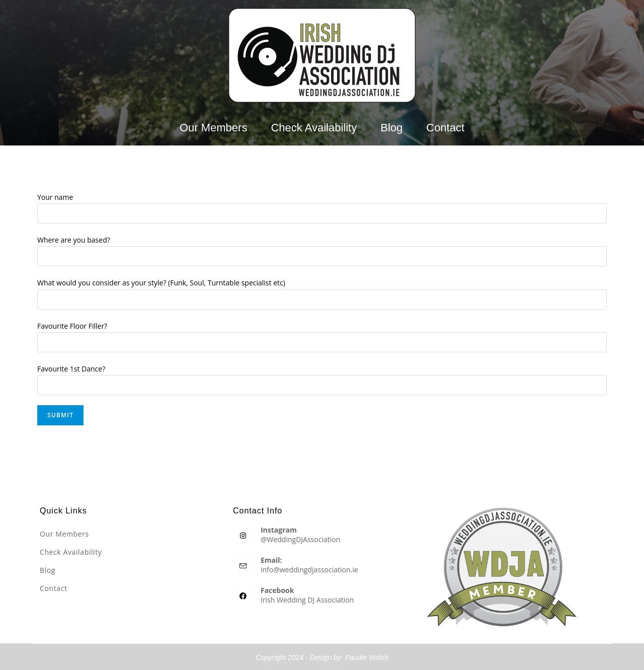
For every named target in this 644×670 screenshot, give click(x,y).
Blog (391, 128)
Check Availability (314, 128)
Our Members (213, 128)
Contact (445, 128)
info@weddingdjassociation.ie (309, 569)
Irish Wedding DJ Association (307, 599)
